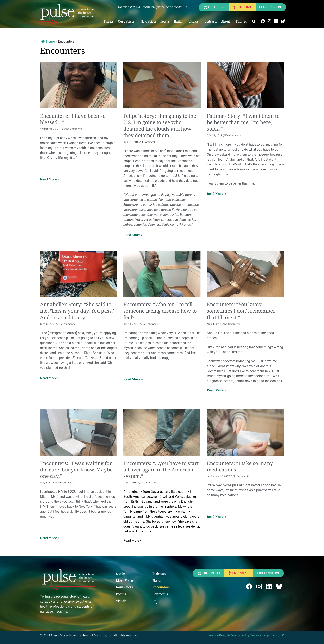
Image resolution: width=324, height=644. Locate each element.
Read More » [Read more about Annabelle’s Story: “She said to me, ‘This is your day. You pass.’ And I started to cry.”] (50, 378)
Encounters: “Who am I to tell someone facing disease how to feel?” (160, 311)
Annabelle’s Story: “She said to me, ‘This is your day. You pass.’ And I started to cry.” (77, 311)
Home (48, 41)
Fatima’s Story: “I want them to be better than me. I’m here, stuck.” (243, 122)
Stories (109, 21)
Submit (242, 21)
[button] (254, 22)
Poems (165, 21)
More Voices (127, 21)
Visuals (194, 21)
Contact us (160, 594)
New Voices (148, 21)
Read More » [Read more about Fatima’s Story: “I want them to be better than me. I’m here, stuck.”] (217, 194)
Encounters (161, 587)
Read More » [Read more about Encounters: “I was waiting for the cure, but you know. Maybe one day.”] (50, 538)
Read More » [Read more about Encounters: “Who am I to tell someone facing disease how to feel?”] (133, 379)
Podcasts (211, 21)
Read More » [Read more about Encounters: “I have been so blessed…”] (50, 179)
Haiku (179, 21)
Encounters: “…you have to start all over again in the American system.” (161, 470)
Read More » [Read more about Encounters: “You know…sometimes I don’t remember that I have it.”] (217, 390)
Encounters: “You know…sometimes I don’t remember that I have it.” (241, 311)
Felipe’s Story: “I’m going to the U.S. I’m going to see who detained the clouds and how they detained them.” (160, 125)
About (227, 21)
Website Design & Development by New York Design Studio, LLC (246, 635)
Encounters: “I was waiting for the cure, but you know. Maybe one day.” (76, 470)
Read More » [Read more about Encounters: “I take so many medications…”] (217, 517)
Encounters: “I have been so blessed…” (73, 119)
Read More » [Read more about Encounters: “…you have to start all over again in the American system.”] (132, 540)
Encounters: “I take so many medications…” (240, 466)
